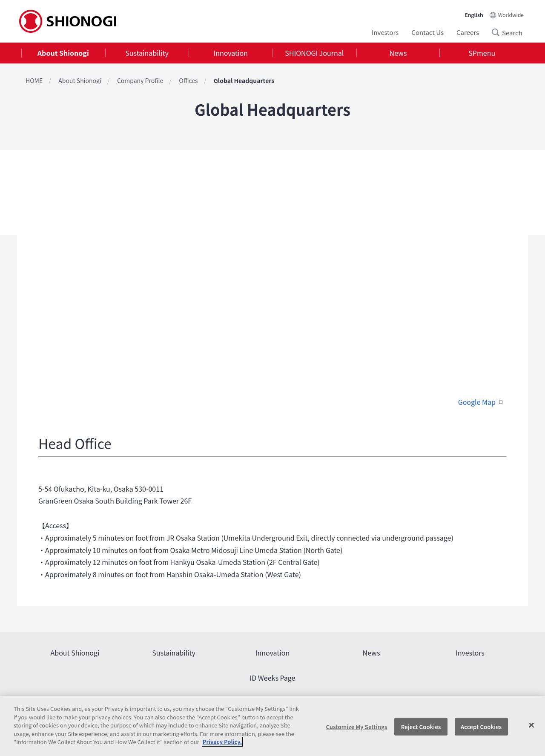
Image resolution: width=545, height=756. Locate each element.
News (398, 53)
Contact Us (427, 32)
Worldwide (511, 15)
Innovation (231, 53)
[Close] (531, 725)
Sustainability (147, 53)
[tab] (63, 53)
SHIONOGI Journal (314, 53)
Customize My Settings (357, 726)
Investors (385, 32)
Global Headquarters (244, 80)
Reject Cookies (421, 726)
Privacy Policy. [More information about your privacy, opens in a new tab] (222, 742)
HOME (34, 80)
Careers (468, 32)
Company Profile (140, 80)
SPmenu (482, 53)
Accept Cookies (481, 726)
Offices (188, 80)
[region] (272, 726)
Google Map (481, 402)
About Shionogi (63, 53)
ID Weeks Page (273, 678)
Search (498, 32)
